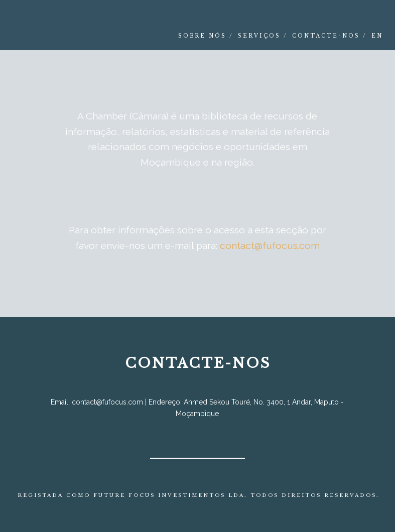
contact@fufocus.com (270, 245)
